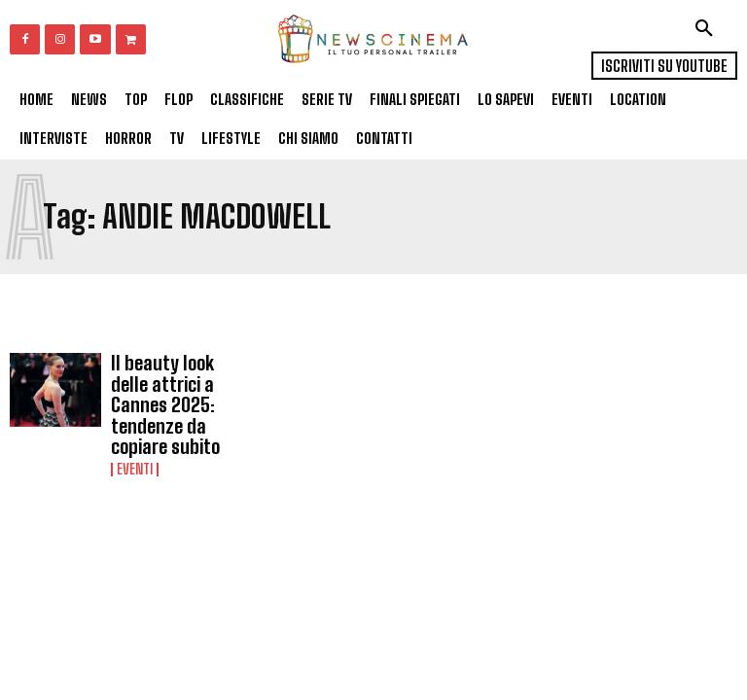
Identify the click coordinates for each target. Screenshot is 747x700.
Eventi (135, 434)
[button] (704, 28)
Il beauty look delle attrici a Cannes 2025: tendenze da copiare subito (171, 387)
